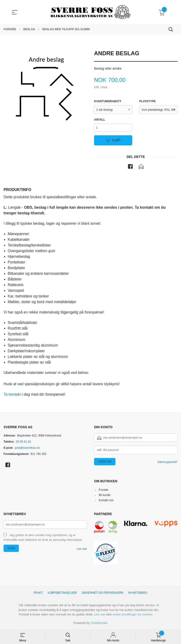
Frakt (38, 594)
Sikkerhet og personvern (102, 594)
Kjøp (113, 141)
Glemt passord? (167, 463)
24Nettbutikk (99, 624)
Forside (103, 491)
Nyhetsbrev (138, 594)
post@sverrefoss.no (27, 449)
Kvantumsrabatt (108, 102)
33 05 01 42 (23, 442)
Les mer (82, 550)
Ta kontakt (12, 395)
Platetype (148, 102)
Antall (100, 120)
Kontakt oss (106, 501)
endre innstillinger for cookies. (133, 615)
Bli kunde (105, 496)
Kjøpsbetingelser (62, 594)
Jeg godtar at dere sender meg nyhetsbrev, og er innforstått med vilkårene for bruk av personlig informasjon (43, 538)
